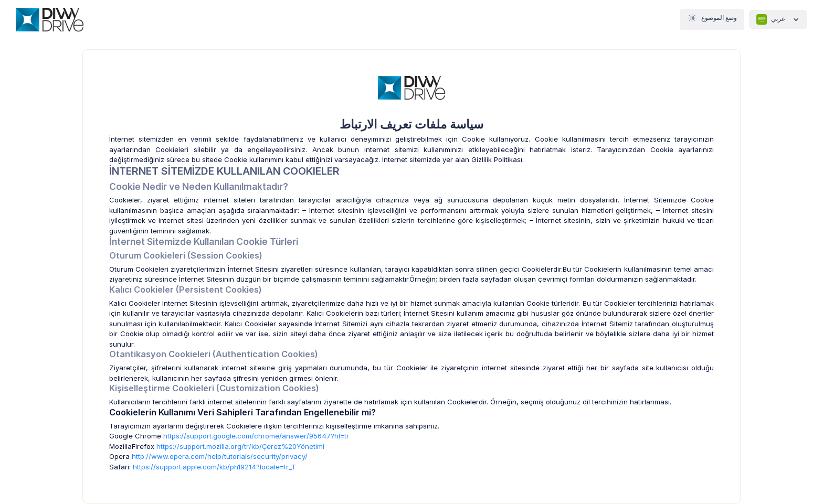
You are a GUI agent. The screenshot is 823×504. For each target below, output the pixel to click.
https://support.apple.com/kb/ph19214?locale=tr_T (214, 467)
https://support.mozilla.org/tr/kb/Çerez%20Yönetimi (240, 446)
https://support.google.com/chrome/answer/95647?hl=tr (256, 436)
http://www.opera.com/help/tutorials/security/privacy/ (220, 456)
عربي (778, 19)
